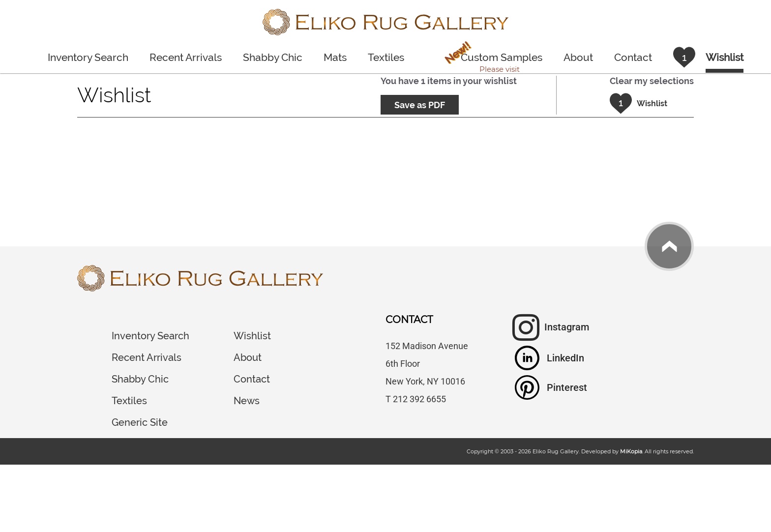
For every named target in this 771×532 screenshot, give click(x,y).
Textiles (386, 57)
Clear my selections (652, 81)
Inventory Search (88, 57)
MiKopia (631, 451)
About (578, 57)
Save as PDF (420, 105)
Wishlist (252, 336)
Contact (633, 57)
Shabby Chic (273, 57)
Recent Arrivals (186, 57)
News (247, 401)
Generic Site (140, 422)
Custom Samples (491, 59)
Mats (335, 57)
